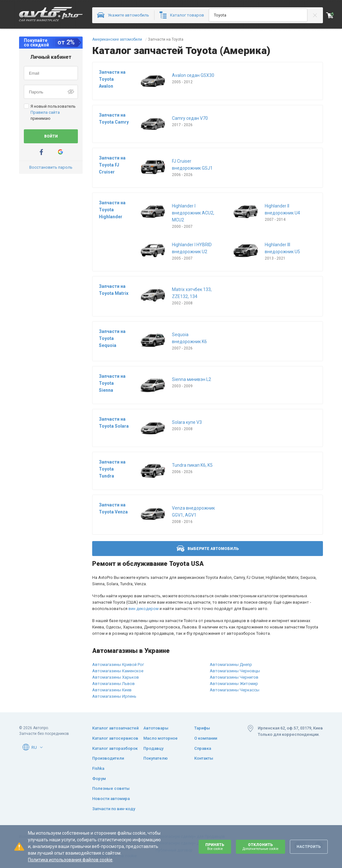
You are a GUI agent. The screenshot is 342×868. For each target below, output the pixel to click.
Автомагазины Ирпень (114, 696)
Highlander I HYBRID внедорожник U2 (192, 248)
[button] (41, 747)
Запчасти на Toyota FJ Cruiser (112, 165)
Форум (99, 779)
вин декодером (144, 609)
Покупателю (156, 758)
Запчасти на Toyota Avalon (112, 79)
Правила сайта (45, 112)
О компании (206, 738)
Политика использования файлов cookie (70, 860)
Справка (203, 748)
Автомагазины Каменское (118, 671)
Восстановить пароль (51, 167)
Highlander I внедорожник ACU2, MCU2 (193, 213)
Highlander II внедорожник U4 (282, 209)
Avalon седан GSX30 (193, 75)
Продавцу (153, 748)
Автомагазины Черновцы (235, 671)
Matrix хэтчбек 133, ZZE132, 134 (192, 293)
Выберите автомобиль (208, 549)
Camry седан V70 (190, 118)
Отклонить (260, 847)
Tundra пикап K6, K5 (192, 465)
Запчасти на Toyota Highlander (112, 210)
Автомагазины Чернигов (234, 677)
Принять (215, 847)
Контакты (204, 758)
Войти (51, 136)
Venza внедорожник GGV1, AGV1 (193, 512)
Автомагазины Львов (113, 684)
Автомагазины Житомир (234, 684)
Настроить (309, 847)
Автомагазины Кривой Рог (118, 665)
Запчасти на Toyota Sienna (112, 383)
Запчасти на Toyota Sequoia (112, 338)
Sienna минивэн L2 (192, 379)
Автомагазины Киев (112, 690)
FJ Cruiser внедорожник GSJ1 (192, 165)
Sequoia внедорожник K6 (189, 338)
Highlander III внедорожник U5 (282, 248)
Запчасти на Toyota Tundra (112, 469)
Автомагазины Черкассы (235, 690)
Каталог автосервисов (115, 738)
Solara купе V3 (187, 422)
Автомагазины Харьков (116, 677)
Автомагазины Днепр (231, 665)
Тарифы (202, 728)
